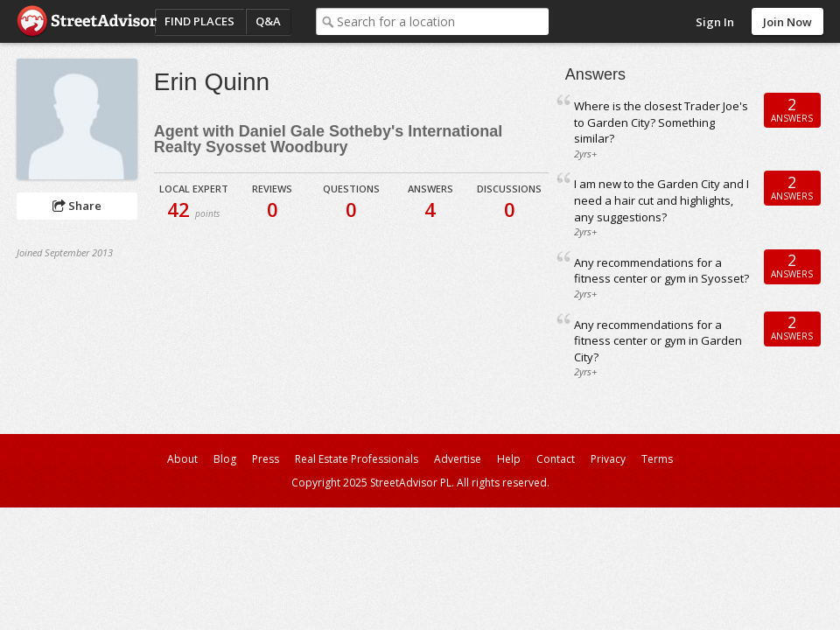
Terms (657, 459)
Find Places (199, 21)
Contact (556, 459)
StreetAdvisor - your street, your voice (87, 21)
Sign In (715, 22)
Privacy (608, 459)
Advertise (458, 459)
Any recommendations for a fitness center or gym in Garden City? (658, 341)
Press (266, 459)
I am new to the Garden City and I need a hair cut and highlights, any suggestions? (661, 200)
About (182, 459)
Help (509, 459)
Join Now (787, 22)
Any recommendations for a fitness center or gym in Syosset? (661, 271)
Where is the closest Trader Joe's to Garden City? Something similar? (661, 122)
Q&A (268, 21)
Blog (225, 459)
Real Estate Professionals (357, 459)
